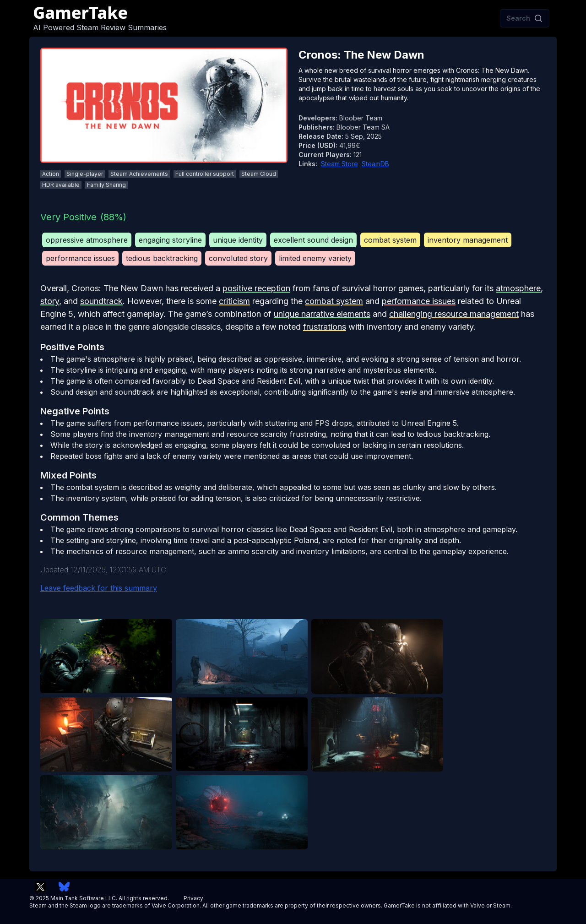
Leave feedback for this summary (99, 588)
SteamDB (375, 164)
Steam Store (339, 164)
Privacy (193, 898)
